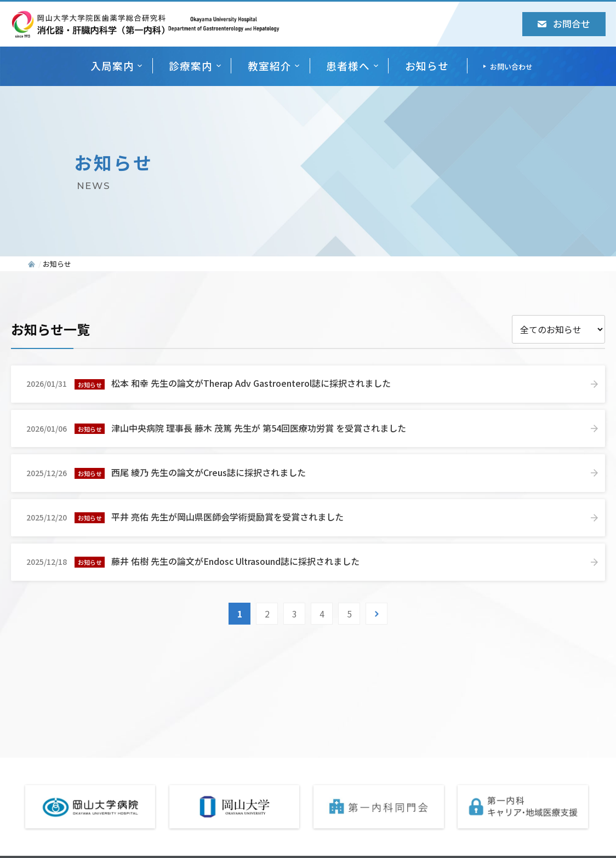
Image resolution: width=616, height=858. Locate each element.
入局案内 (112, 65)
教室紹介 (270, 65)
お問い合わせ (511, 67)
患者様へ (348, 65)
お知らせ (427, 65)
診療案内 (191, 65)
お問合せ (564, 24)
